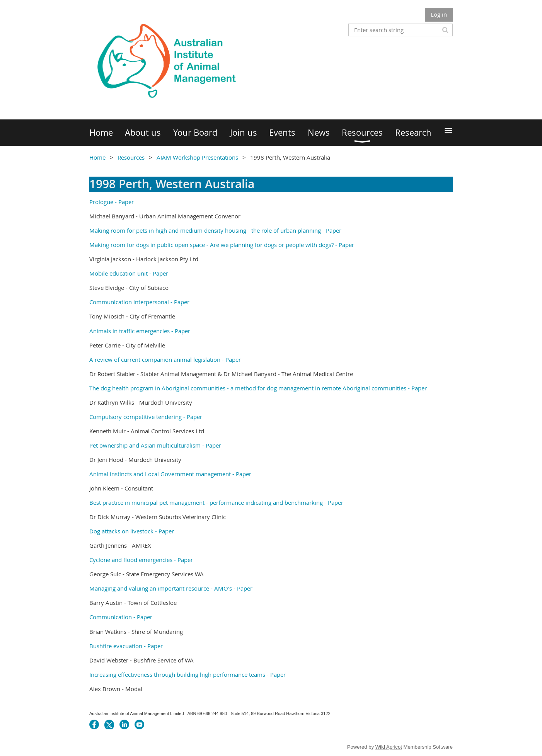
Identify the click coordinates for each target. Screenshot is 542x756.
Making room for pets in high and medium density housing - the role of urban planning (205, 230)
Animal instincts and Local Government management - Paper (170, 474)
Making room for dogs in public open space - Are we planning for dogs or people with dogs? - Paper (222, 245)
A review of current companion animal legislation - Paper (165, 359)
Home (97, 157)
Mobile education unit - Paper (129, 273)
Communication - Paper (121, 617)
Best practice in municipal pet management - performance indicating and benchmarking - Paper (216, 502)
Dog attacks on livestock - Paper (132, 531)
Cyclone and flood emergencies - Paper (141, 560)
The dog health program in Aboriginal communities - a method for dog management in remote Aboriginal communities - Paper (258, 388)
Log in (439, 14)
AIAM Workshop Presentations (197, 157)
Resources (131, 157)
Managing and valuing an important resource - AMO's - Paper (171, 588)
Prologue (101, 202)
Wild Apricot (389, 747)
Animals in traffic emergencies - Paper (140, 331)
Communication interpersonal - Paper (139, 302)
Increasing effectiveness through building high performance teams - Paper (187, 674)
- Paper (124, 202)
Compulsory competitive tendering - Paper (146, 417)
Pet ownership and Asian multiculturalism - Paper (156, 445)
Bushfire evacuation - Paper (126, 646)
